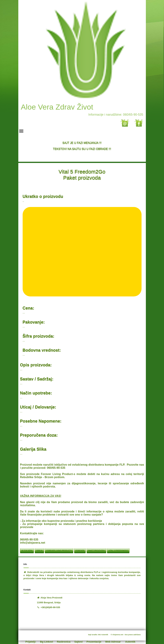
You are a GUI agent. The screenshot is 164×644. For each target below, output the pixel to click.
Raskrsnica (64, 642)
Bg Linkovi (47, 642)
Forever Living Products (59, 551)
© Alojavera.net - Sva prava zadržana (126, 635)
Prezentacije (94, 642)
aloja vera (27, 551)
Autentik (130, 642)
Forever (80, 551)
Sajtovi (78, 642)
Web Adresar (113, 642)
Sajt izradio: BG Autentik (98, 635)
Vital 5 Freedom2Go (118, 551)
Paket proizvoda (96, 551)
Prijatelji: (31, 642)
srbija (39, 551)
